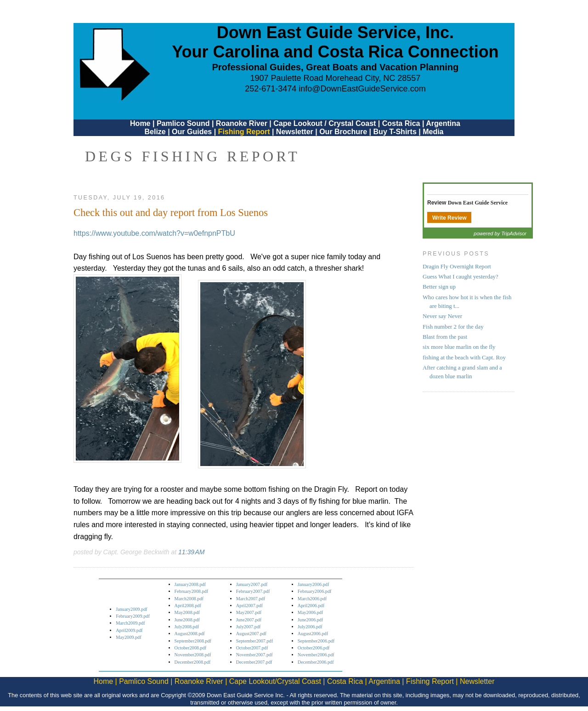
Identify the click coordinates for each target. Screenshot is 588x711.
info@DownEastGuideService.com (362, 89)
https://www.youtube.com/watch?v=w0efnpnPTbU (154, 233)
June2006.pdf (310, 620)
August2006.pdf (313, 634)
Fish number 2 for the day (453, 327)
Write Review (449, 218)
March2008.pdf (189, 599)
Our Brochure (343, 132)
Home (140, 123)
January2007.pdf (252, 584)
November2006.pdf (316, 655)
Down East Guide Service (478, 203)
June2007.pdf (249, 620)
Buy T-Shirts (395, 132)
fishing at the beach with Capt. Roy (464, 358)
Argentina (443, 123)
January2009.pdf (132, 609)
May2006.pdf (310, 612)
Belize (155, 132)
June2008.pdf (187, 620)
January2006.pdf (314, 584)
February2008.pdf (192, 591)
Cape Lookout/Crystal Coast (275, 681)
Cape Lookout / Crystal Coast (325, 123)
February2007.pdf (253, 591)
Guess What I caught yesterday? (461, 277)
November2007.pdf (254, 655)
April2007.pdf (249, 606)
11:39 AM (191, 552)
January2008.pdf (190, 584)
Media (433, 132)
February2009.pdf (133, 616)
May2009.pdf (128, 637)
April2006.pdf (311, 606)
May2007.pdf (249, 612)
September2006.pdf (316, 641)
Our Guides (192, 132)
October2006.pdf (314, 648)
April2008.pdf (188, 606)
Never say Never (442, 316)
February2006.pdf (315, 591)
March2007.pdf (251, 599)
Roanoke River (242, 123)
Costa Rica (401, 123)
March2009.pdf (130, 623)
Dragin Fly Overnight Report (457, 267)
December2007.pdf (254, 662)
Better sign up (439, 287)
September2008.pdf (193, 641)
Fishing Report (245, 132)
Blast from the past (445, 337)
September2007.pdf (254, 641)
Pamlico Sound (183, 123)
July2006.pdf (310, 627)
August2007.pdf (251, 634)
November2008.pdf (193, 655)
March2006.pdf (312, 599)
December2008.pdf (193, 662)
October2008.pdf (191, 648)
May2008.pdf (187, 612)
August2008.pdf (190, 634)
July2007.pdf (249, 627)
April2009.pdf (129, 630)
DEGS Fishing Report (192, 156)
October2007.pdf (252, 648)
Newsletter (295, 132)
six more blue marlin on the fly (459, 347)
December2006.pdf (316, 662)
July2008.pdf (187, 627)
